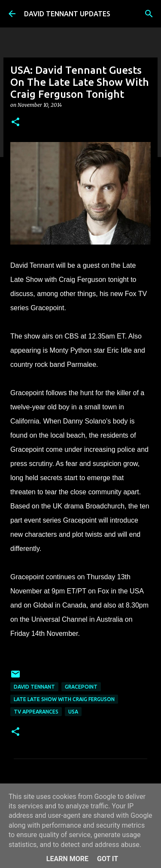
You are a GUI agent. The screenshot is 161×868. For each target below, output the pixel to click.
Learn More (67, 859)
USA (73, 712)
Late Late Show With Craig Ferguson (64, 699)
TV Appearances (36, 712)
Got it (108, 859)
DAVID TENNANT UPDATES (67, 14)
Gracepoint (81, 687)
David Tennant (34, 687)
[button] (15, 122)
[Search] (149, 14)
